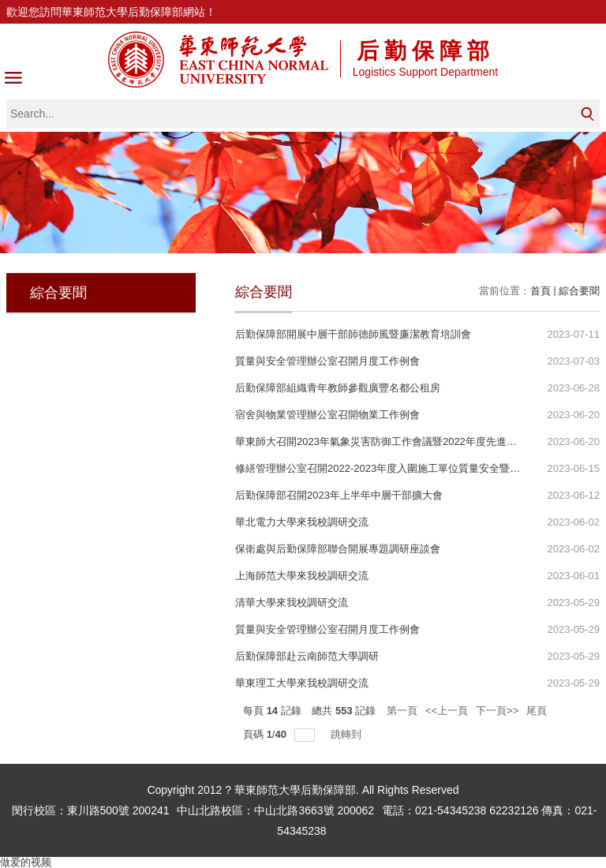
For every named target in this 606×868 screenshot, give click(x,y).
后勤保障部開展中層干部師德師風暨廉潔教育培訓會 (353, 334)
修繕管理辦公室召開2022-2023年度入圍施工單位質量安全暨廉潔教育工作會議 (413, 468)
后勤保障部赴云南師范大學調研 (307, 656)
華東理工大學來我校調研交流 (302, 683)
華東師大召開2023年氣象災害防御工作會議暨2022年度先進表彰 (381, 441)
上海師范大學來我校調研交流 (302, 576)
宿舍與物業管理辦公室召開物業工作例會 (327, 415)
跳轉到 (348, 734)
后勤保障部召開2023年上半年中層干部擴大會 (339, 495)
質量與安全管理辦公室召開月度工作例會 (327, 361)
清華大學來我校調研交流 (292, 602)
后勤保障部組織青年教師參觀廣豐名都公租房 (338, 388)
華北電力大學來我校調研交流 (302, 522)
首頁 (541, 291)
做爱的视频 (26, 862)
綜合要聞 (579, 291)
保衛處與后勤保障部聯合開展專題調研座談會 (338, 549)
